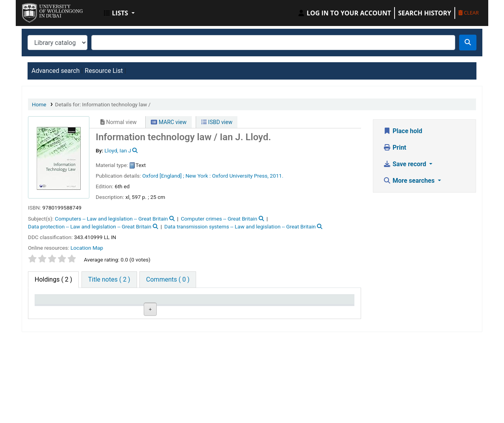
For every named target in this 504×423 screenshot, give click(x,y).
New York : (198, 176)
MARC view (169, 122)
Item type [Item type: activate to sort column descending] (52, 303)
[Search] (468, 43)
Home (39, 104)
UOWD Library (42, 11)
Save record (405, 164)
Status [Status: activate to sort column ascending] (208, 303)
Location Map (87, 248)
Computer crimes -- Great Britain (219, 219)
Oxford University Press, (240, 176)
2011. (276, 176)
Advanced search (56, 71)
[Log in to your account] (344, 13)
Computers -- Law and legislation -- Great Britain (111, 219)
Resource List (104, 71)
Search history (425, 13)
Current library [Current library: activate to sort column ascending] (111, 303)
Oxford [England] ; (163, 176)
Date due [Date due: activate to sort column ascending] (264, 303)
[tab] (109, 280)
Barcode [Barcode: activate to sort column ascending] (317, 303)
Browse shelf (171, 329)
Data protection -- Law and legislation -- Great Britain (90, 226)
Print (395, 147)
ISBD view (217, 122)
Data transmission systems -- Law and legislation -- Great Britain (240, 226)
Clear (469, 13)
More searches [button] (410, 181)
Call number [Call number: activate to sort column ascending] (161, 303)
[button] (119, 13)
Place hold (403, 131)
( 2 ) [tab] (53, 279)
